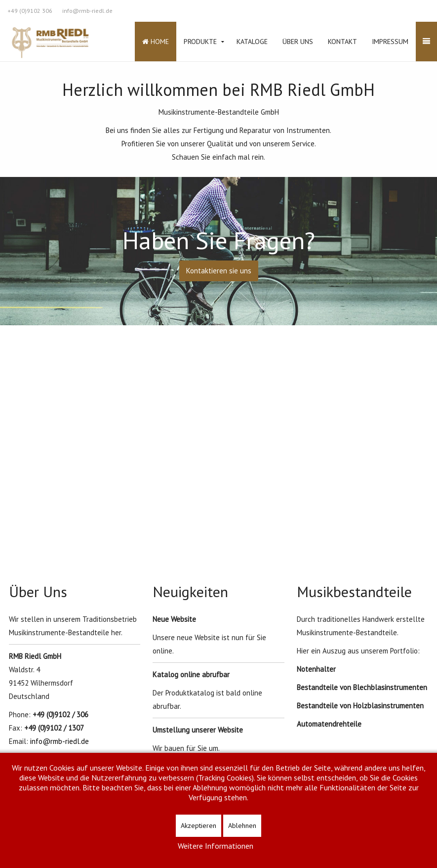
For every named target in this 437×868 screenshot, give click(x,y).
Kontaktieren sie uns (219, 271)
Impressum (390, 42)
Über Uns (298, 42)
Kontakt (342, 42)
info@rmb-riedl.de (87, 11)
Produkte (200, 42)
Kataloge (252, 42)
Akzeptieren (199, 825)
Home (156, 42)
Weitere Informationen (216, 846)
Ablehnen (242, 825)
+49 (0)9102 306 (30, 11)
